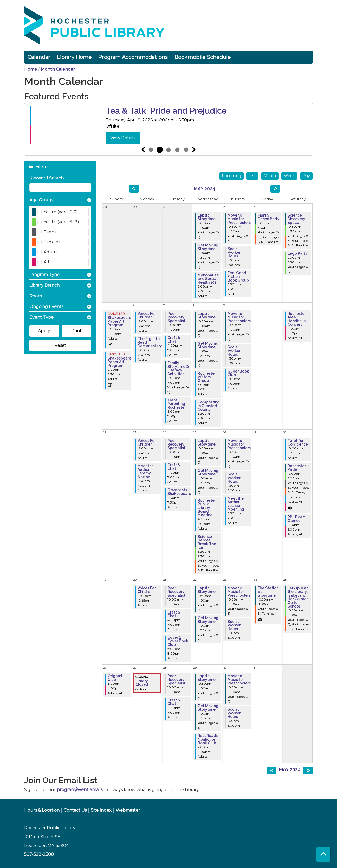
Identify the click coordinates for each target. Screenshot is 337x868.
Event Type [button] (41, 317)
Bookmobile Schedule (202, 57)
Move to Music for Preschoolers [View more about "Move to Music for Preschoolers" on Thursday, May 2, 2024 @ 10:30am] (239, 219)
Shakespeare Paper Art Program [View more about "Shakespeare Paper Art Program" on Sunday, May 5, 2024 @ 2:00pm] (119, 362)
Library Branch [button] (44, 285)
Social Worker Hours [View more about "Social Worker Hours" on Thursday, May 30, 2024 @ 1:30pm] (234, 713)
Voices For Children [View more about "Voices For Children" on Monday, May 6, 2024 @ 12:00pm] (147, 315)
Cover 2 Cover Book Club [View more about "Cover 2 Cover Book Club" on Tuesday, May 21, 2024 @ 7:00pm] (178, 641)
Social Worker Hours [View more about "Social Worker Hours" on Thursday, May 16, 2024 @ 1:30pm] (234, 478)
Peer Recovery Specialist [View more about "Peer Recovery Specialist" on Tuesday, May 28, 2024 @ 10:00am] (176, 680)
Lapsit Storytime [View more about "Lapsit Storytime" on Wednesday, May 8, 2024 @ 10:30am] (207, 315)
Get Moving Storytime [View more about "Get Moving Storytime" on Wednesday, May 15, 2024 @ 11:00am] (208, 472)
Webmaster (128, 810)
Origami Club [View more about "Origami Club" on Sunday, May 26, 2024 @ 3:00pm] (115, 678)
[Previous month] (134, 189)
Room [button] (36, 296)
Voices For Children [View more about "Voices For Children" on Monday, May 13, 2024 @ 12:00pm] (147, 442)
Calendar (39, 57)
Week (289, 176)
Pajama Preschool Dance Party (166, 111)
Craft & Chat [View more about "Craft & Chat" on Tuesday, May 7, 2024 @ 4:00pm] (174, 340)
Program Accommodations (133, 57)
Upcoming (231, 176)
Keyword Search (47, 178)
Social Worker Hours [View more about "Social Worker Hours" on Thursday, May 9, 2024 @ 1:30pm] (234, 351)
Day (306, 176)
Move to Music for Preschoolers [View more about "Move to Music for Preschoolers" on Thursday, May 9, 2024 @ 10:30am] (239, 317)
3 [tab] (168, 150)
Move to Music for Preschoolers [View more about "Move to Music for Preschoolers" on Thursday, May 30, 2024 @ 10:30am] (239, 680)
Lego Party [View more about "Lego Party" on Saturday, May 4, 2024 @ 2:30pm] (297, 253)
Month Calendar (58, 69)
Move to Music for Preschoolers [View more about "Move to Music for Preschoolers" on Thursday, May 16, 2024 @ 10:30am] (239, 444)
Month (270, 176)
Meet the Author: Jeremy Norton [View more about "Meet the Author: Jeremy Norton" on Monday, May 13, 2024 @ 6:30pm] (146, 471)
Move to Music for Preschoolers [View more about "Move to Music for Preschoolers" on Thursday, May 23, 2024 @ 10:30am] (239, 592)
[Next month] (275, 189)
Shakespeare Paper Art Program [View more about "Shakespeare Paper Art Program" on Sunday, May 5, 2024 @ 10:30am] (119, 321)
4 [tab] (177, 150)
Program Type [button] (44, 275)
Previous (143, 150)
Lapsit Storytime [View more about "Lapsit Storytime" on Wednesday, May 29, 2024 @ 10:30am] (207, 678)
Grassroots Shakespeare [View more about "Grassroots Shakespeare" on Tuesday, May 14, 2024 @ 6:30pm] (179, 492)
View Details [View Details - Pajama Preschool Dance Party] (123, 138)
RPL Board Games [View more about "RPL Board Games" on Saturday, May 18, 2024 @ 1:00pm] (297, 519)
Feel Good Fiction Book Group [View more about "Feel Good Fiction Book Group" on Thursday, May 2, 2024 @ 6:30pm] (238, 277)
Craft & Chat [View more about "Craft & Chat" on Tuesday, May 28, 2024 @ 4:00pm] (174, 702)
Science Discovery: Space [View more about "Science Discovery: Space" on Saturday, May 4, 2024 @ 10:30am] (297, 219)
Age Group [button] (41, 200)
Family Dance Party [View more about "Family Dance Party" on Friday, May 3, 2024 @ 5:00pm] (269, 217)
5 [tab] (186, 150)
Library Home (74, 57)
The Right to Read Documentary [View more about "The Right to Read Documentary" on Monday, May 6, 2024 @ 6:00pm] (150, 342)
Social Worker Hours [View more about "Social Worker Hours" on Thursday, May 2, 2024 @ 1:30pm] (234, 252)
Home (31, 69)
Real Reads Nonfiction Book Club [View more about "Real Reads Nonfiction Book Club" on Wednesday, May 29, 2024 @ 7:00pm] (208, 739)
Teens (50, 232)
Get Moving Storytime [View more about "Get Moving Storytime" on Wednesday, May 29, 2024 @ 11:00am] (208, 708)
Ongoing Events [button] (46, 307)
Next (194, 150)
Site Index (101, 810)
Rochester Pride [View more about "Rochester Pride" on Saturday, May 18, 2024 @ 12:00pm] (297, 468)
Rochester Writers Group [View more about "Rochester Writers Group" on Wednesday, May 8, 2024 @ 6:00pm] (207, 377)
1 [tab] (151, 150)
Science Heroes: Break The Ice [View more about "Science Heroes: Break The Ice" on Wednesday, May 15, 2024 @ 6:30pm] (207, 542)
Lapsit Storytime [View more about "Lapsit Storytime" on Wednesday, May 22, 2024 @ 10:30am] (207, 590)
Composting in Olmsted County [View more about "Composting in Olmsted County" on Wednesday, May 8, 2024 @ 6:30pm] (209, 406)
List (252, 176)
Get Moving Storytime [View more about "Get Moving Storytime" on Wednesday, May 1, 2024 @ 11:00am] (208, 247)
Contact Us (75, 810)
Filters (42, 166)
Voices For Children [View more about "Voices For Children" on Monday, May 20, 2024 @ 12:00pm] (147, 590)
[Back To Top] (323, 854)
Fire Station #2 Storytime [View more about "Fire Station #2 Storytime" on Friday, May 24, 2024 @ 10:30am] (268, 592)
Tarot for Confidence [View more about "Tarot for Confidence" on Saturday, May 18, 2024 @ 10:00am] (298, 442)
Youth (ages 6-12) (61, 222)
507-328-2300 (39, 854)
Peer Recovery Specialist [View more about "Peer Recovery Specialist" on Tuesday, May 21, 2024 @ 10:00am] (176, 592)
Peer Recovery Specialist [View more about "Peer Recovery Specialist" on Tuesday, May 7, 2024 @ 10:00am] (176, 317)
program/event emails (80, 790)
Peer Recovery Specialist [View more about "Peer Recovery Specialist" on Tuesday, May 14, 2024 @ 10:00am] (176, 444)
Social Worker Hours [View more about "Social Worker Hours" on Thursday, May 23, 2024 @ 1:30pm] (234, 625)
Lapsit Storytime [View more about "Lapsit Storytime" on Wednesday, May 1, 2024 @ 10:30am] (207, 217)
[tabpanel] (168, 125)
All (46, 262)
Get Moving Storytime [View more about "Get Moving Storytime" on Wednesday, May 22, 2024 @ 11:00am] (208, 620)
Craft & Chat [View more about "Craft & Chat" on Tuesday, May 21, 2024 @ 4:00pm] (174, 614)
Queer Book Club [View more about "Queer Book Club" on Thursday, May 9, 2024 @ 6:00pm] (238, 373)
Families (52, 242)
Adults (51, 252)
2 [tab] (160, 150)
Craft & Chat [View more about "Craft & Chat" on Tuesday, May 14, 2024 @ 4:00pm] (174, 467)
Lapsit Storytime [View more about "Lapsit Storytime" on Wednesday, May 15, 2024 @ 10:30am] (207, 442)
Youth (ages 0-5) (61, 212)
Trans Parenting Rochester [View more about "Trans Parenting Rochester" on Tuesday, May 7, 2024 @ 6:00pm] (177, 404)
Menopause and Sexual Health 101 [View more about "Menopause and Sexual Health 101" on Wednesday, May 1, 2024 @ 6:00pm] (208, 279)
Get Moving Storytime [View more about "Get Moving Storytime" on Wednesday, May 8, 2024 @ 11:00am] (208, 345)
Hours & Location (42, 810)
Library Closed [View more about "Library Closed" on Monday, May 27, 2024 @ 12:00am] (142, 683)
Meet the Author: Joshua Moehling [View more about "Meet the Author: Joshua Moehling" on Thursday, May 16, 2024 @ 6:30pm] (236, 504)
